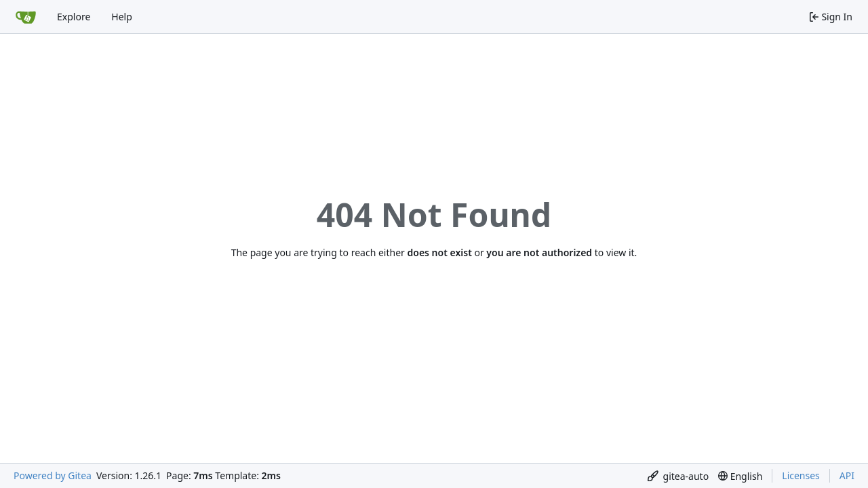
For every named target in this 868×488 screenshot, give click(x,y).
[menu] (678, 476)
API (847, 475)
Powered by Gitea (53, 475)
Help (122, 17)
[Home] (26, 17)
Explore (74, 17)
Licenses (801, 475)
